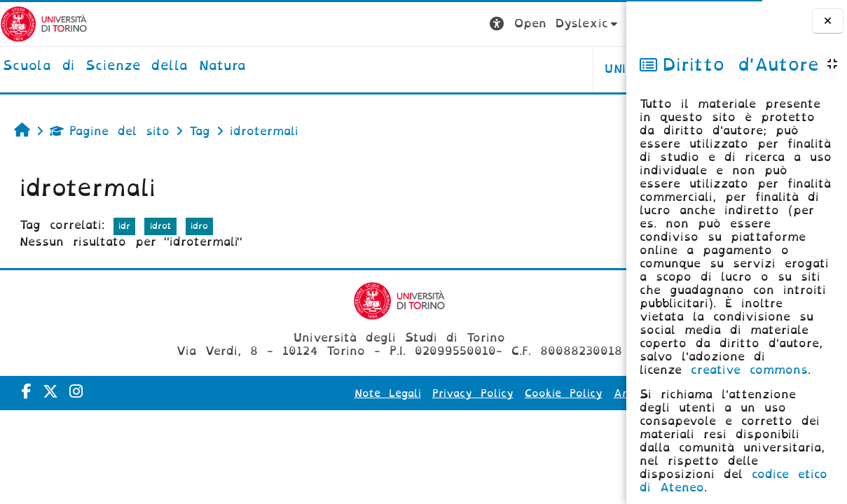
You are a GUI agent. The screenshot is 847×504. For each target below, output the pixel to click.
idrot (161, 226)
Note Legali (295, 393)
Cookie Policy (471, 393)
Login (598, 23)
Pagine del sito (110, 131)
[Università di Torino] (44, 23)
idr (124, 226)
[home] (125, 66)
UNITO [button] (452, 69)
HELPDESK (538, 69)
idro (199, 226)
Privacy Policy (380, 393)
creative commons (749, 370)
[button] (383, 24)
